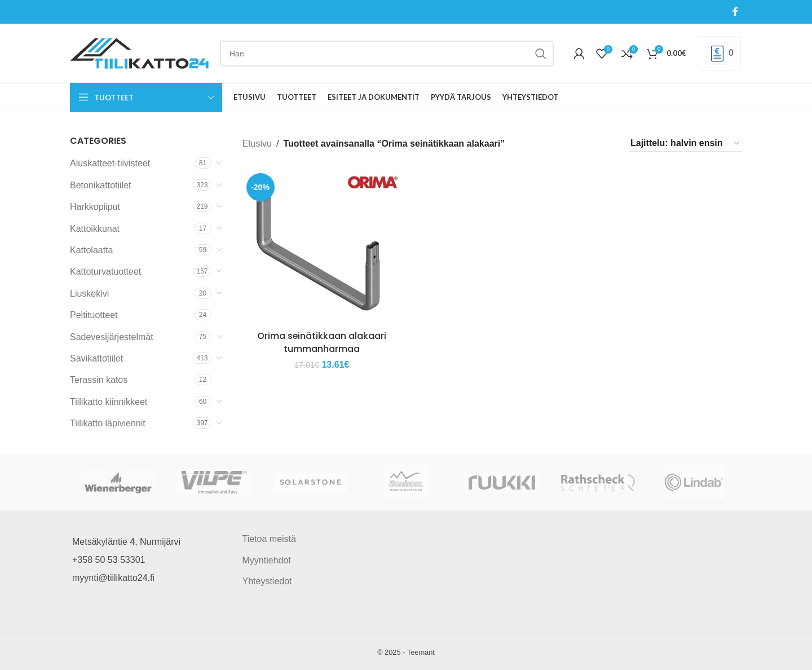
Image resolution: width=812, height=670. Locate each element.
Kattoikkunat (95, 229)
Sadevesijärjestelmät (112, 337)
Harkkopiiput (95, 207)
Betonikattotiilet (101, 185)
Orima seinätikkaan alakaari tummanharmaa (322, 342)
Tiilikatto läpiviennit (108, 423)
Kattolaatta (92, 250)
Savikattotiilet (96, 358)
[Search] (387, 54)
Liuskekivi (89, 294)
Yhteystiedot (267, 581)
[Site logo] (139, 53)
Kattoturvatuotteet (105, 272)
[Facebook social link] (736, 12)
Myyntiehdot (267, 560)
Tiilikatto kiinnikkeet (109, 402)
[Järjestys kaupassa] (686, 144)
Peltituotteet (94, 315)
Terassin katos (99, 380)
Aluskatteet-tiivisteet (110, 163)
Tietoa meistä (269, 539)
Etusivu (257, 144)
